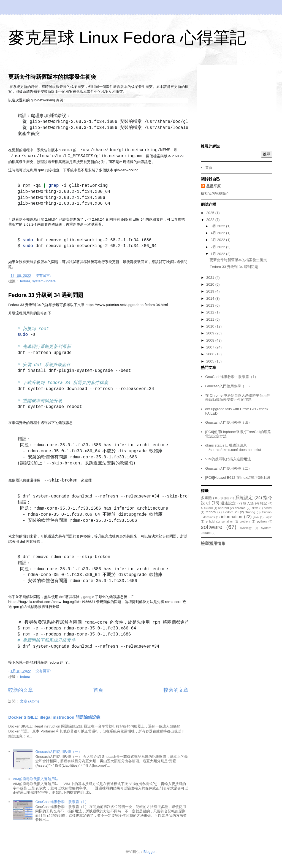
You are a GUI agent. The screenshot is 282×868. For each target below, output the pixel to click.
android (223, 508)
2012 (211, 312)
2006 (211, 354)
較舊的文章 (176, 690)
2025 (211, 213)
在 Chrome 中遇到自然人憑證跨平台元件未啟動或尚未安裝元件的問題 (238, 398)
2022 (211, 220)
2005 (211, 361)
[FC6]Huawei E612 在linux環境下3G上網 (238, 478)
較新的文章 (21, 690)
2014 (211, 298)
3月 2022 (218, 240)
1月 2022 (218, 254)
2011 (211, 319)
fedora (25, 281)
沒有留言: (44, 276)
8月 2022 (218, 226)
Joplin (269, 517)
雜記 (264, 503)
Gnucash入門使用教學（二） (228, 468)
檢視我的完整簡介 (215, 194)
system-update (44, 281)
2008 (211, 340)
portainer (227, 522)
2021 (211, 278)
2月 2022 (218, 247)
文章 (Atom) (30, 701)
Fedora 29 (231, 512)
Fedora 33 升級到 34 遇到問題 (46, 295)
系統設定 (244, 498)
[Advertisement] (237, 104)
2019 (211, 291)
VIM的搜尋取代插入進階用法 (36, 779)
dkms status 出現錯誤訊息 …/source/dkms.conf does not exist (233, 447)
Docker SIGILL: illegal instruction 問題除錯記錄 (54, 717)
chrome (240, 508)
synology (246, 528)
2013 (211, 305)
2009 (211, 333)
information (231, 517)
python (262, 521)
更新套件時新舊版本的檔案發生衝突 (52, 77)
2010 (211, 326)
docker (268, 508)
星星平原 (213, 186)
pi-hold (210, 522)
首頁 (98, 690)
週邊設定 (228, 503)
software (212, 527)
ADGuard (207, 508)
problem (245, 522)
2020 (211, 284)
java (256, 517)
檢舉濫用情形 (213, 543)
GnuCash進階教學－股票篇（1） (62, 802)
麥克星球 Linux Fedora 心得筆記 (127, 38)
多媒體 (206, 498)
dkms (255, 508)
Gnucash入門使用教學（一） (59, 752)
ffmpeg (250, 512)
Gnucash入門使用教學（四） (228, 422)
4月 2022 (218, 233)
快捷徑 (225, 498)
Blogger (150, 852)
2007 (211, 347)
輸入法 (249, 503)
